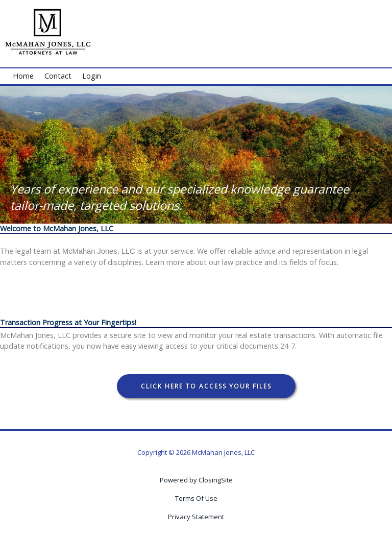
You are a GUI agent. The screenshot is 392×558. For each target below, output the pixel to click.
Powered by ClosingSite (196, 480)
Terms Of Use (196, 498)
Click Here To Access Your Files (206, 386)
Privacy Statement (196, 517)
